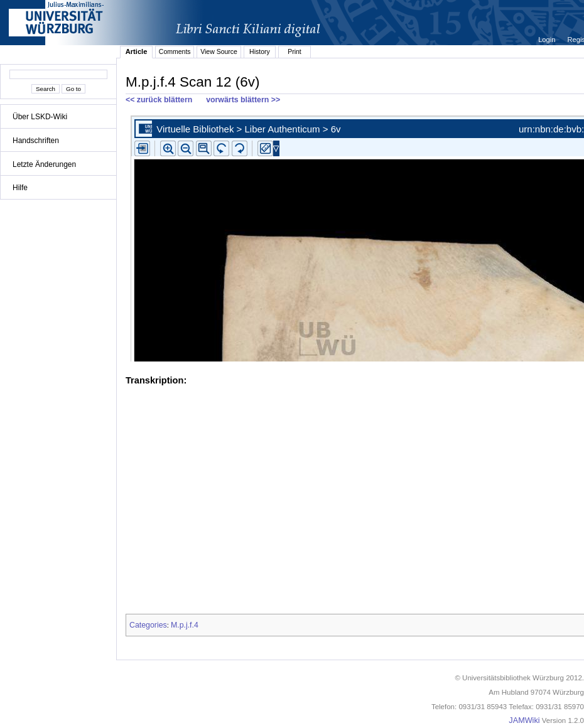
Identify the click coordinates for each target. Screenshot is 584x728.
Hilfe (20, 188)
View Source (219, 51)
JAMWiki (524, 720)
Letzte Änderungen (44, 164)
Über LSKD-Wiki (40, 117)
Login (548, 40)
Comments (175, 51)
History (260, 51)
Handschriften (36, 141)
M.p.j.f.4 (185, 625)
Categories (148, 625)
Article (137, 51)
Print (295, 51)
